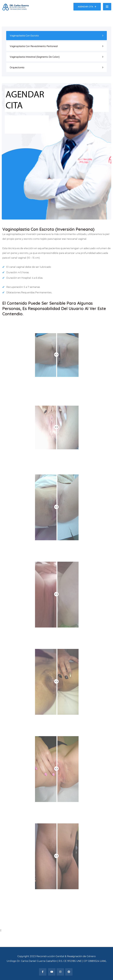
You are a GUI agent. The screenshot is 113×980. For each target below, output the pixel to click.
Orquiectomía (17, 67)
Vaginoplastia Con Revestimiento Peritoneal (34, 46)
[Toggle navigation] (107, 7)
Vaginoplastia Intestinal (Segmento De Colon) (35, 57)
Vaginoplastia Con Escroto (24, 36)
